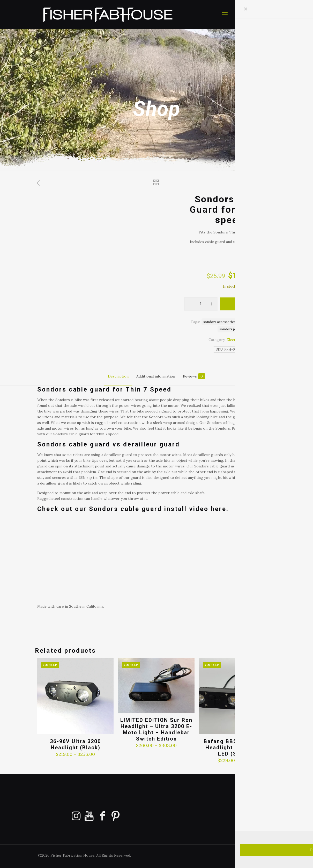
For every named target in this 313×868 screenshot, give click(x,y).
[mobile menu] (225, 14)
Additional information (156, 376)
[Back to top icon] (288, 857)
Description (118, 376)
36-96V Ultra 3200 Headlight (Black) (75, 744)
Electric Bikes (239, 340)
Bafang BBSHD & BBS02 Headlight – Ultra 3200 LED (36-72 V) (237, 748)
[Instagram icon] (268, 855)
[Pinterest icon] (262, 855)
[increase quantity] (212, 304)
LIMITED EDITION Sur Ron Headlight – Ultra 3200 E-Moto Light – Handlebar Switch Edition (156, 729)
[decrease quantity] (190, 304)
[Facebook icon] (252, 855)
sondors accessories (219, 322)
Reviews (194, 376)
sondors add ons (254, 322)
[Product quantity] (201, 304)
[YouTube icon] (257, 855)
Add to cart (248, 304)
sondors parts (230, 329)
